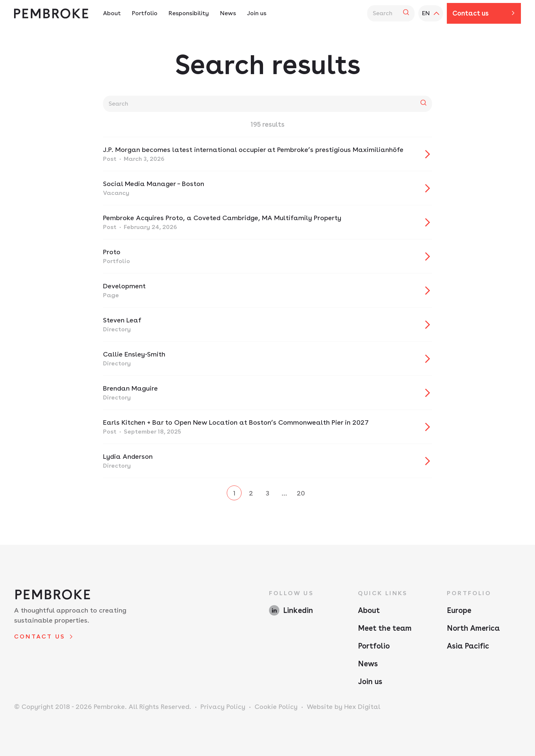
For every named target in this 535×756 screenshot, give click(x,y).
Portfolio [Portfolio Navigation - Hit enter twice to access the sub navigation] (145, 13)
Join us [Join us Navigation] (257, 13)
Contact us (471, 13)
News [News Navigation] (228, 13)
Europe (459, 610)
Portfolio (374, 646)
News (368, 664)
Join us (370, 682)
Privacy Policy (223, 707)
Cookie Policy (276, 707)
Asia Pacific (468, 646)
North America (473, 628)
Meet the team (385, 628)
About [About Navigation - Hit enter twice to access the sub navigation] (112, 13)
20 (301, 493)
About (369, 610)
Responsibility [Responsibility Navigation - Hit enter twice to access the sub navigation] (189, 13)
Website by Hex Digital (344, 707)
